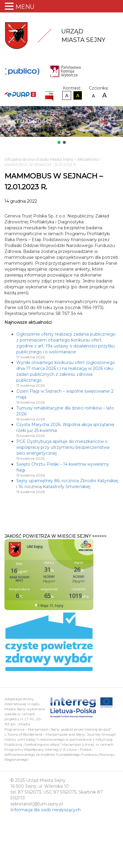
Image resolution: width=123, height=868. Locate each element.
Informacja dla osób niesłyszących (45, 810)
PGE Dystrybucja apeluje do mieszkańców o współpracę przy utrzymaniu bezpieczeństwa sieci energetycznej (63, 447)
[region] (61, 126)
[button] (59, 142)
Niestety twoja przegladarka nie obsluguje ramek (64, 575)
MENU (25, 7)
